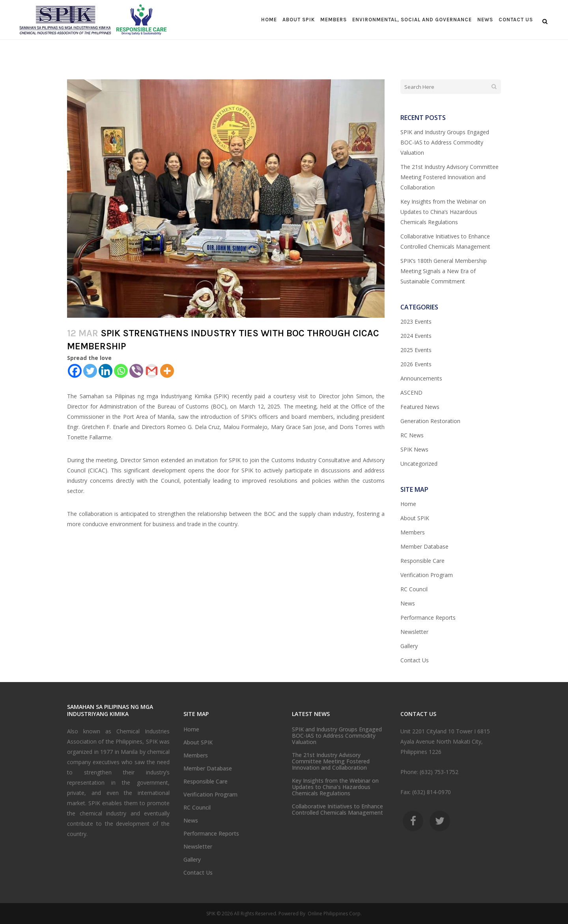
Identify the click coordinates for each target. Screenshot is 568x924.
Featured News (420, 407)
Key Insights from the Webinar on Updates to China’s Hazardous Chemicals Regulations (443, 212)
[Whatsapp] (121, 371)
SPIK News (414, 449)
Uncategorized (419, 464)
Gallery (409, 646)
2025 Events (416, 350)
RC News (412, 435)
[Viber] (136, 371)
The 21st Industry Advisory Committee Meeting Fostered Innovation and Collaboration (449, 177)
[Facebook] (75, 371)
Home (408, 504)
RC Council (414, 589)
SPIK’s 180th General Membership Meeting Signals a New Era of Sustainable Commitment (444, 271)
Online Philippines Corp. (334, 914)
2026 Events (416, 364)
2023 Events (416, 321)
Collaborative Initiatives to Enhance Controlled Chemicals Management (337, 810)
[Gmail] (152, 371)
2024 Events (416, 336)
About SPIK (415, 518)
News (408, 603)
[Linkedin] (106, 371)
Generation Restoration (430, 421)
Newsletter (414, 632)
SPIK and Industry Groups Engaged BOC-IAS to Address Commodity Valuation (445, 142)
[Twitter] (90, 371)
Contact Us (415, 660)
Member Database (424, 546)
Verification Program (427, 575)
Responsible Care (422, 561)
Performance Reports (428, 618)
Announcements (421, 378)
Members (413, 532)
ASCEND (411, 393)
